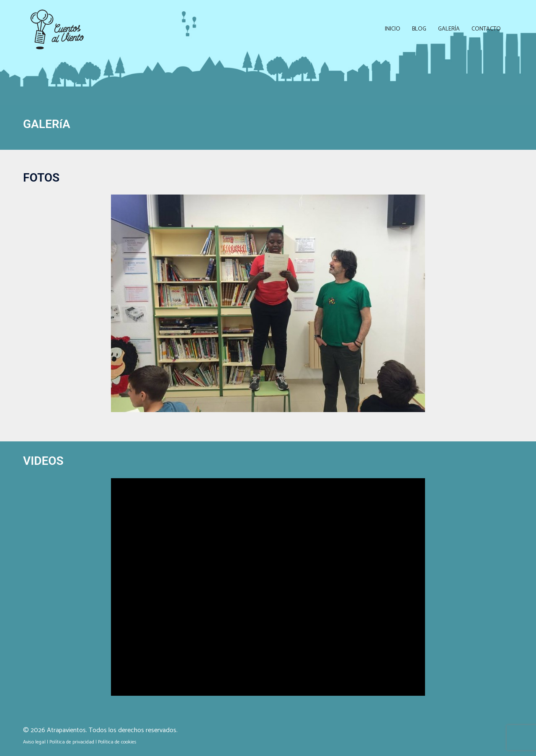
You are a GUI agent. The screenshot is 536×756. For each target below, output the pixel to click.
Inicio (393, 29)
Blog (419, 29)
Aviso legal (34, 742)
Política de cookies (117, 742)
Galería (449, 29)
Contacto (486, 29)
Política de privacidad (72, 742)
